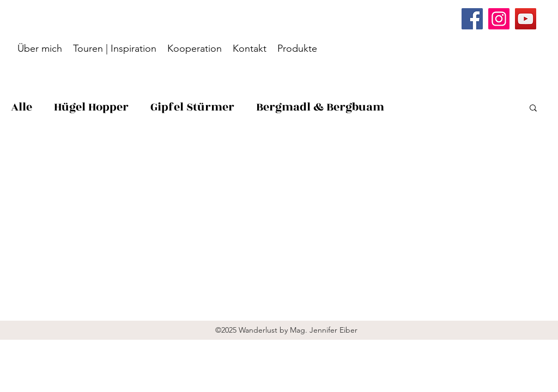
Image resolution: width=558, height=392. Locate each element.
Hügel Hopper (91, 107)
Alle (22, 107)
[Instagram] (499, 19)
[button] (533, 109)
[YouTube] (526, 19)
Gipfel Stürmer (192, 107)
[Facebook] (472, 19)
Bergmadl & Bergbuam (320, 107)
